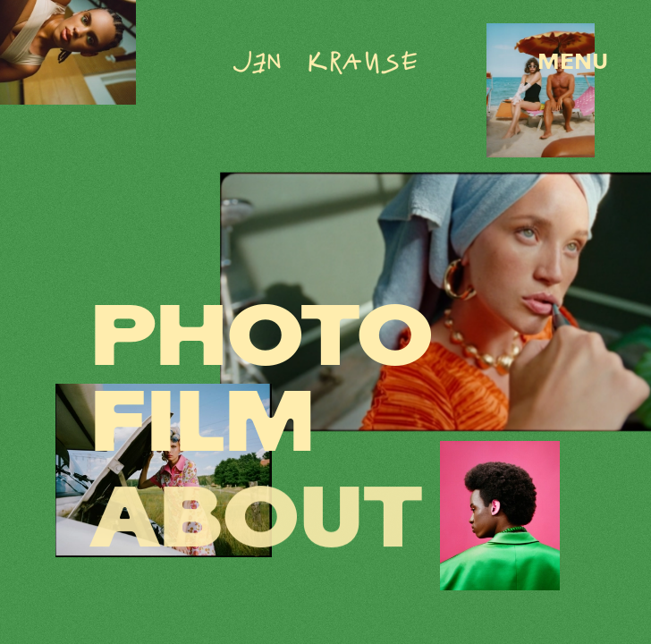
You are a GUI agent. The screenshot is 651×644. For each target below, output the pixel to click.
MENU (573, 64)
